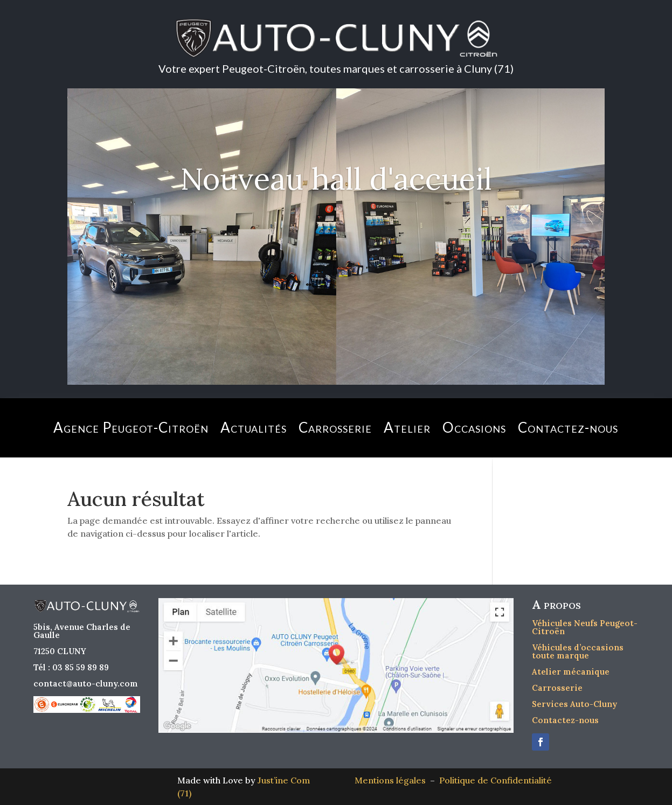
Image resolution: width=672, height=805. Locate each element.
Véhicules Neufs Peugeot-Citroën (585, 627)
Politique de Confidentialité (496, 780)
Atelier (407, 427)
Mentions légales (392, 780)
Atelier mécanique (571, 672)
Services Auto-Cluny (574, 704)
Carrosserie (335, 427)
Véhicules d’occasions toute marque (578, 651)
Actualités (254, 427)
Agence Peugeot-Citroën (131, 427)
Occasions (474, 427)
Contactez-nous (568, 427)
